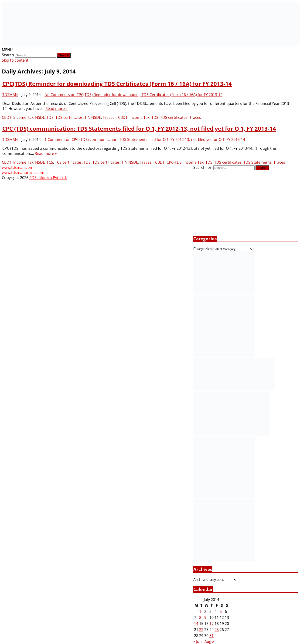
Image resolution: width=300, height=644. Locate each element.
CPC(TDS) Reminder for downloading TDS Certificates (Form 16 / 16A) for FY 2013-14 (117, 84)
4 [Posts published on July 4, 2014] (216, 611)
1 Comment (145, 139)
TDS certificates (69, 117)
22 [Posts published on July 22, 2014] (201, 630)
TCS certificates (68, 162)
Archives (201, 580)
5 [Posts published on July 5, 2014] (221, 611)
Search (8, 55)
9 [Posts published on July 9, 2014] (205, 617)
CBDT (7, 117)
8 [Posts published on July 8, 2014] (200, 617)
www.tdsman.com (18, 167)
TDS (50, 117)
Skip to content (15, 60)
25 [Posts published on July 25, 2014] (217, 630)
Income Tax (23, 117)
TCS (50, 162)
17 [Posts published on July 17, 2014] (211, 624)
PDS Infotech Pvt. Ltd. (48, 178)
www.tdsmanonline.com (23, 173)
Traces (109, 117)
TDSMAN (10, 95)
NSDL (40, 117)
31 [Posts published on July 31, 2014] (211, 636)
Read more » (56, 109)
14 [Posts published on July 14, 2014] (196, 624)
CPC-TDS (174, 162)
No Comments (133, 95)
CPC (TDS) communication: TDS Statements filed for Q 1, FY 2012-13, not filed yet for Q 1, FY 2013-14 (139, 128)
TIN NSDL (93, 117)
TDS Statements (257, 162)
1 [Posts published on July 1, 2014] (200, 611)
